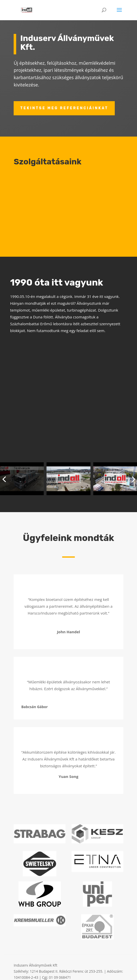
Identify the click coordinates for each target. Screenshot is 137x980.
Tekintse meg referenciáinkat (64, 108)
